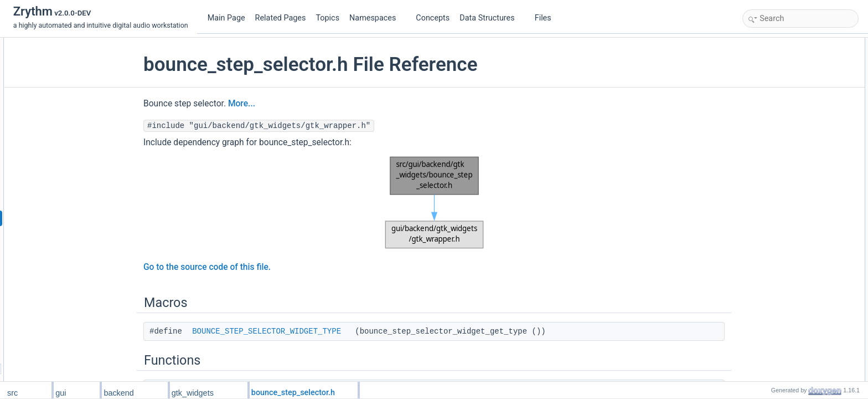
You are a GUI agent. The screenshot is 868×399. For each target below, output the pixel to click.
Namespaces (377, 18)
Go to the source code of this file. (211, 267)
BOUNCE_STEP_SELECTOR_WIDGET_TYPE (270, 331)
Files (547, 18)
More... (246, 104)
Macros (756, 44)
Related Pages (281, 18)
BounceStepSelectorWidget (795, 105)
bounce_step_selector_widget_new (806, 80)
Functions (760, 68)
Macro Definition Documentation (793, 129)
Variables (759, 93)
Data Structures (491, 18)
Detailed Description (775, 117)
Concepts (433, 18)
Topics (327, 18)
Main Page (226, 18)
